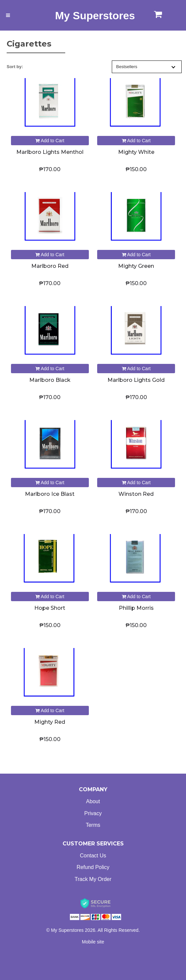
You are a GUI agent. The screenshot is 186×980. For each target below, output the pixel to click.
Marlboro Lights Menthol (50, 152)
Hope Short (50, 608)
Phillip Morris (136, 608)
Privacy (93, 813)
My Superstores (95, 16)
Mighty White (136, 152)
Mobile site (93, 942)
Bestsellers (146, 67)
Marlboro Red (50, 266)
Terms (93, 825)
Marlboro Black (50, 380)
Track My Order (93, 879)
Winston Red (136, 494)
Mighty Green (136, 266)
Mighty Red (50, 722)
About (93, 801)
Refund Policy (93, 867)
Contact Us (93, 856)
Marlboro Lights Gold (136, 380)
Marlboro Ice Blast (50, 494)
